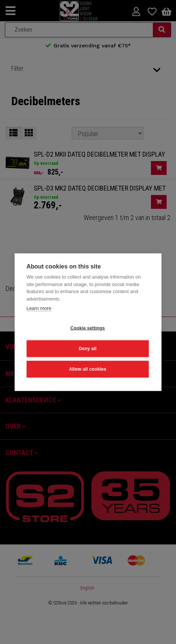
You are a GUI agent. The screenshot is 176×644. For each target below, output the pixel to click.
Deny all (88, 348)
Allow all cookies (87, 369)
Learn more (39, 308)
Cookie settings (87, 328)
